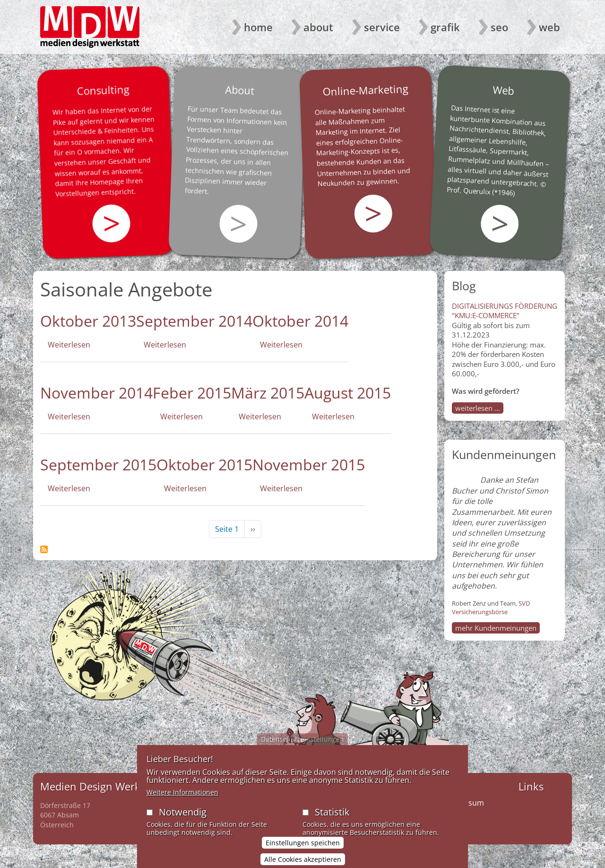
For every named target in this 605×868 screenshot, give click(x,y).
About (318, 27)
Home (258, 27)
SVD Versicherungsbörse (491, 608)
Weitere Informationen (182, 803)
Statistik (332, 823)
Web (549, 27)
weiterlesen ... (478, 408)
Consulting (103, 90)
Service (382, 27)
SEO (499, 27)
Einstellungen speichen (303, 854)
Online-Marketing (365, 90)
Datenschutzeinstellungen (302, 751)
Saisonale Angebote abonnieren (44, 549)
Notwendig (183, 823)
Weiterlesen (69, 345)
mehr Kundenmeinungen (496, 628)
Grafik (445, 27)
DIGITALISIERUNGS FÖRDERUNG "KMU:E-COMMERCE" (505, 311)
